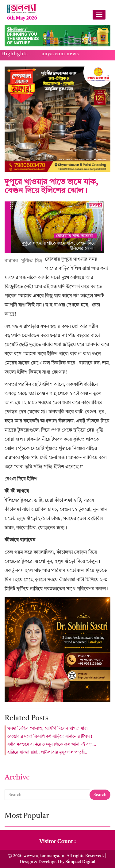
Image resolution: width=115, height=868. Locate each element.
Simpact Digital (80, 862)
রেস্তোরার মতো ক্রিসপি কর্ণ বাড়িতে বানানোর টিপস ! (50, 736)
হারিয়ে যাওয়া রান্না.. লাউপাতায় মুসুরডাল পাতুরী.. (47, 752)
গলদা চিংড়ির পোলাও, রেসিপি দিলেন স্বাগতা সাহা (47, 729)
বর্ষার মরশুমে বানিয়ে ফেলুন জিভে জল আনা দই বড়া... (52, 744)
